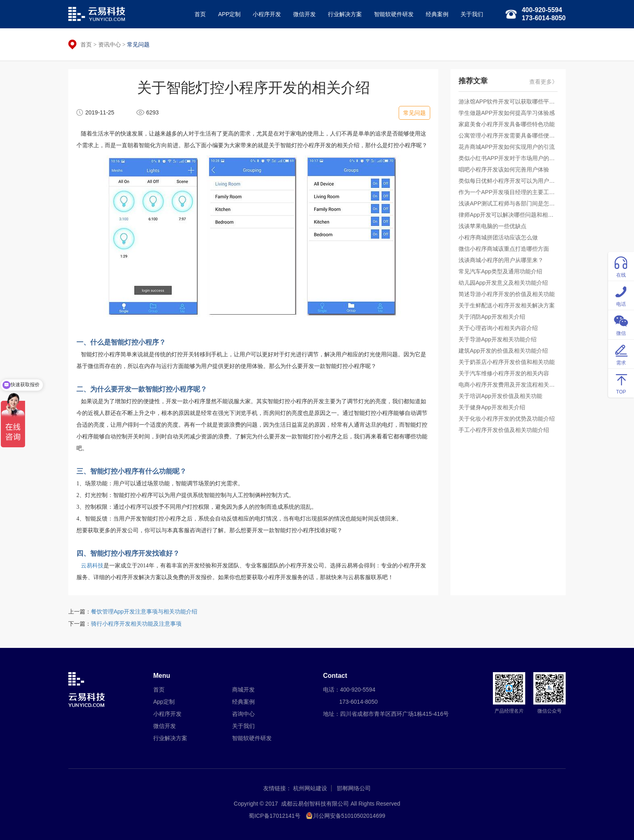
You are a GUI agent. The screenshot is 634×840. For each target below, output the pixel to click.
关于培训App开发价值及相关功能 (500, 396)
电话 (621, 295)
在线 (621, 266)
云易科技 (92, 566)
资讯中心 (110, 44)
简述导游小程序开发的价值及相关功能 (507, 294)
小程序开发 (267, 14)
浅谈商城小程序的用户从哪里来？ (501, 260)
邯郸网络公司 (354, 788)
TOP (621, 383)
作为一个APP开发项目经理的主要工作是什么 (508, 192)
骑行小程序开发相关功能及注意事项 (136, 624)
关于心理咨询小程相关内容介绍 (498, 328)
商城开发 (243, 690)
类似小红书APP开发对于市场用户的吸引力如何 (508, 158)
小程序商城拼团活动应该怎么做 (498, 237)
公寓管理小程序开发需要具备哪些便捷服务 (508, 135)
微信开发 (304, 14)
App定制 (164, 702)
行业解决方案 (345, 14)
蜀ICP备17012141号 (275, 816)
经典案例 (437, 14)
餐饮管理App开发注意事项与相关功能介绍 (144, 611)
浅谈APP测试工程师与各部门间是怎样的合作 (508, 203)
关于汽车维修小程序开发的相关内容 (504, 373)
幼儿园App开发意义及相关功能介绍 (503, 283)
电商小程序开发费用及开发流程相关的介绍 (508, 385)
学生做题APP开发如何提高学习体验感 (507, 113)
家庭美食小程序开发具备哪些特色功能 (507, 124)
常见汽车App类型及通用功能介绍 (500, 271)
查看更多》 (543, 82)
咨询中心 (243, 714)
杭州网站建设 (310, 788)
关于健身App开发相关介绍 (492, 407)
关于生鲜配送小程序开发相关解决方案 (507, 305)
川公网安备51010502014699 (349, 816)
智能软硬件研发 (394, 14)
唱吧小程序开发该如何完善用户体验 (504, 169)
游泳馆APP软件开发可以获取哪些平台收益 (508, 102)
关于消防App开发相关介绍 (492, 317)
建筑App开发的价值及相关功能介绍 (503, 351)
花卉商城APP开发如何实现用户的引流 (507, 147)
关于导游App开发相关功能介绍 (498, 339)
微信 (621, 324)
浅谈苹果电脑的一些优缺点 (492, 226)
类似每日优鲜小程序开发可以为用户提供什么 (508, 181)
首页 (200, 14)
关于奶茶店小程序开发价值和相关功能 (507, 362)
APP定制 (229, 14)
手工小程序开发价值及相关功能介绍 (504, 430)
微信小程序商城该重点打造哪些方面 (504, 249)
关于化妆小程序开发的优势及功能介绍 (507, 419)
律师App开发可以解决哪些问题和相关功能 (508, 215)
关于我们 (472, 14)
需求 (621, 354)
